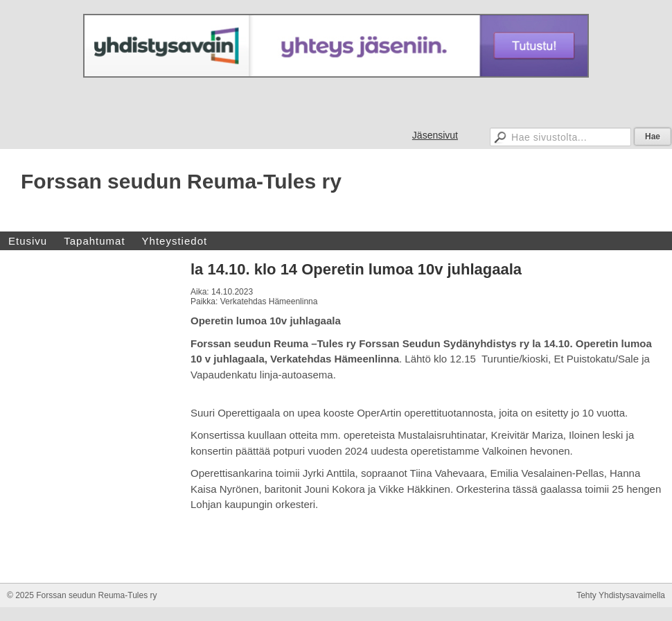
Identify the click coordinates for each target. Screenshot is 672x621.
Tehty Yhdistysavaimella (621, 595)
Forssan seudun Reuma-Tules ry (181, 181)
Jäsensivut (435, 135)
